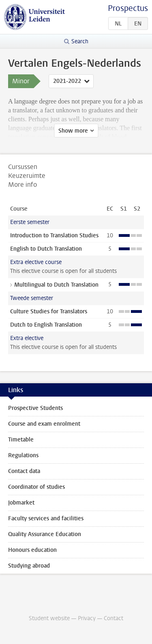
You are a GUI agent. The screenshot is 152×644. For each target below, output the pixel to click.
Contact (113, 618)
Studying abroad (29, 566)
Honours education (32, 550)
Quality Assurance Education (45, 534)
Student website (49, 618)
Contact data (24, 471)
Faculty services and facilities (46, 518)
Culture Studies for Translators (49, 311)
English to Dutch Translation (46, 249)
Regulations (23, 455)
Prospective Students (35, 408)
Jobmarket (21, 503)
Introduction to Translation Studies (54, 235)
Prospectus (128, 8)
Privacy (87, 618)
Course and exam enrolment (44, 424)
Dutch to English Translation (46, 325)
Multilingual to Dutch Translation (56, 285)
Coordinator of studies (36, 487)
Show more (73, 131)
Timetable (21, 440)
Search (80, 41)
